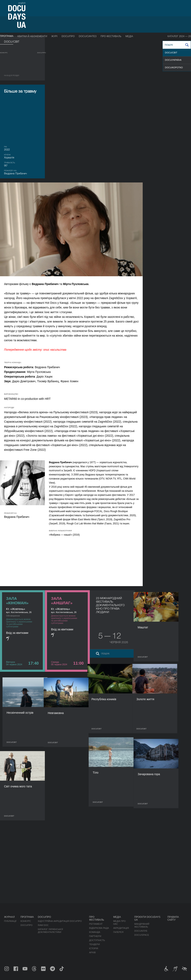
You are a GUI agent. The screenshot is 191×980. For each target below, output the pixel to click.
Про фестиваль (111, 36)
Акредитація (121, 928)
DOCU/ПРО (68, 36)
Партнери (95, 936)
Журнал (9, 917)
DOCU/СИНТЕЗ (88, 36)
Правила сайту (173, 918)
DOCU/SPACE (142, 935)
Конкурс (4, 53)
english (22, 3)
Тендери (94, 944)
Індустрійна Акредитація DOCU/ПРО (60, 921)
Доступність (97, 940)
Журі (54, 36)
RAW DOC (43, 925)
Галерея (118, 932)
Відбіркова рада (99, 928)
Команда (95, 932)
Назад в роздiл (12, 75)
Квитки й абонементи (32, 36)
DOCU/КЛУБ (141, 931)
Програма (7, 36)
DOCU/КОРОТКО (174, 67)
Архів (92, 952)
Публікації (10, 921)
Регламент (96, 924)
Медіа (129, 36)
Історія (94, 948)
